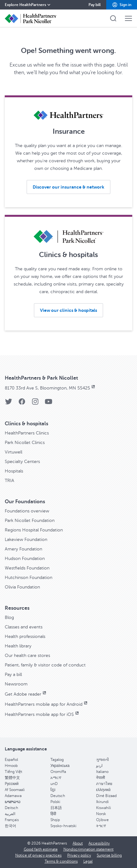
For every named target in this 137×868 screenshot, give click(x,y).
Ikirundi (102, 802)
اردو (99, 766)
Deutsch (58, 796)
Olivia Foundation (22, 587)
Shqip (55, 820)
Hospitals (14, 471)
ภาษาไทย (104, 784)
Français (12, 820)
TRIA (10, 481)
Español (11, 760)
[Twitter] (9, 404)
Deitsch (11, 808)
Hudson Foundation (25, 559)
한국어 (10, 826)
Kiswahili (104, 808)
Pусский (12, 784)
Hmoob (11, 766)
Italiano (102, 772)
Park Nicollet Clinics (25, 443)
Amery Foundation (23, 549)
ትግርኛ (101, 826)
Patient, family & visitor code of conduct (45, 665)
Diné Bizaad (106, 796)
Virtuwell (13, 452)
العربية (10, 814)
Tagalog (57, 760)
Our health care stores (27, 656)
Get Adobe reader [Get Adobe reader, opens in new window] (26, 694)
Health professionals (25, 637)
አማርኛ (56, 778)
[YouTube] (49, 404)
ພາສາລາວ (13, 802)
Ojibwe (102, 820)
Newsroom (16, 684)
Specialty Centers (22, 462)
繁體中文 (12, 778)
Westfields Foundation (27, 568)
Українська (60, 766)
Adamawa (13, 796)
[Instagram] (35, 404)
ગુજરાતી (102, 760)
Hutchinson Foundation (29, 578)
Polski (55, 802)
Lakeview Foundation (26, 540)
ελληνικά (103, 790)
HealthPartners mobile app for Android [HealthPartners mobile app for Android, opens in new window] (47, 704)
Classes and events (24, 627)
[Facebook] (22, 404)
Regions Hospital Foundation (34, 530)
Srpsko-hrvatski (63, 826)
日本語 (56, 808)
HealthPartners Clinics (27, 433)
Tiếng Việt (13, 772)
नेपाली (101, 778)
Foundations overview (27, 511)
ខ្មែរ (53, 790)
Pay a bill (13, 675)
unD (54, 784)
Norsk (101, 814)
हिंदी (53, 814)
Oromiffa (58, 772)
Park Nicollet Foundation (30, 521)
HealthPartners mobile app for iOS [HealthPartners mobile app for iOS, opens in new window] (42, 714)
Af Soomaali (15, 790)
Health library (18, 646)
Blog (9, 617)
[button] (122, 5)
